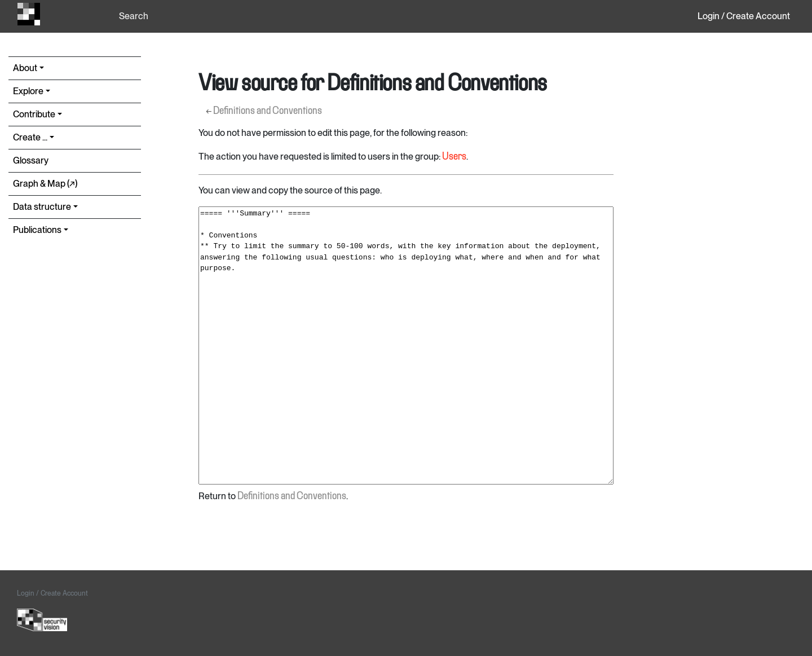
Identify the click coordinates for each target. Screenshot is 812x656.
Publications (37, 230)
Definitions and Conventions (268, 111)
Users (454, 157)
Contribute (34, 114)
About (25, 68)
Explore (28, 91)
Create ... (30, 137)
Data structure (42, 207)
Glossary (31, 160)
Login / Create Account (744, 16)
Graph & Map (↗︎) (45, 184)
